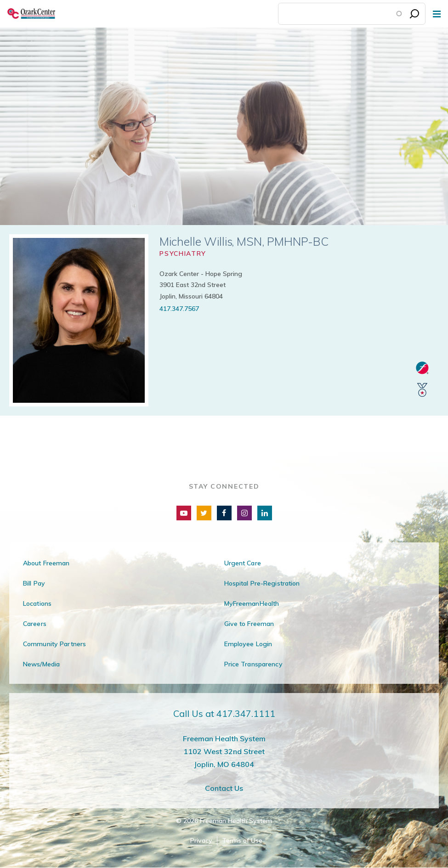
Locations (37, 603)
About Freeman (46, 563)
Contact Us (224, 788)
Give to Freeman (249, 624)
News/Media (41, 664)
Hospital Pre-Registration (262, 583)
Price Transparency (253, 664)
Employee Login (248, 644)
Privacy (201, 841)
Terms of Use (242, 841)
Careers (35, 624)
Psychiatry (183, 254)
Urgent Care (243, 563)
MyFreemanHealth (252, 603)
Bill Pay (34, 583)
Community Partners (54, 644)
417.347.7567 (179, 309)
